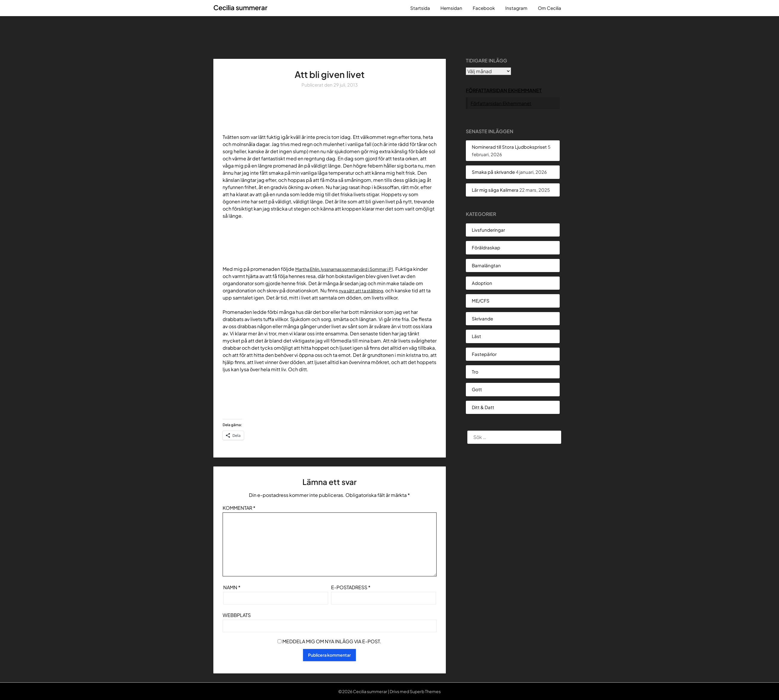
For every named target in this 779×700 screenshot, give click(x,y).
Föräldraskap (486, 247)
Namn (232, 587)
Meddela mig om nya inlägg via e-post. (332, 641)
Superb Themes (425, 691)
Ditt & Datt (483, 407)
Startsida (420, 8)
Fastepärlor (484, 354)
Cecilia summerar (240, 7)
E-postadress (351, 587)
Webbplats (237, 615)
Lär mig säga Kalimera (495, 190)
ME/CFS (481, 301)
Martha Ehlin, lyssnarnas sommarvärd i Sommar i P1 (351, 269)
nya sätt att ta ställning (364, 290)
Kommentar (239, 508)
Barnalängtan (486, 265)
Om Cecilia (550, 8)
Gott (477, 389)
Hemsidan (451, 8)
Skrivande (482, 318)
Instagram (516, 8)
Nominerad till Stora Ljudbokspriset (509, 147)
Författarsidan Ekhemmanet (504, 90)
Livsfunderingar (488, 230)
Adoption (482, 283)
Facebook (484, 8)
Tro (475, 372)
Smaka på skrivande (493, 172)
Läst (476, 336)
